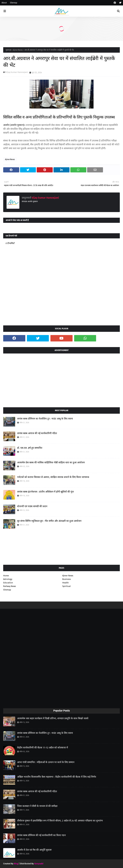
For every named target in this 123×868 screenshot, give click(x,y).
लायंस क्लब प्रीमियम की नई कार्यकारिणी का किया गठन (41, 835)
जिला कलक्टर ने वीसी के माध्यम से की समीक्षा (37, 806)
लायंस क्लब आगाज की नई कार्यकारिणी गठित (37, 433)
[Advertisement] (61, 379)
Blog (16, 864)
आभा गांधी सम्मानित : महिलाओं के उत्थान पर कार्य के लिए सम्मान (46, 762)
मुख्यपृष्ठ (8, 50)
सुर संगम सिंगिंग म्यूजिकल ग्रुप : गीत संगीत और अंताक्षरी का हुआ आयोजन (49, 521)
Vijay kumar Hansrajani (17, 72)
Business (67, 579)
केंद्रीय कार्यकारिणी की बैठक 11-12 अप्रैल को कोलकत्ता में (43, 748)
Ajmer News (68, 576)
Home (6, 576)
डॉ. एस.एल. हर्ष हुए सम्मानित (30, 448)
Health (66, 583)
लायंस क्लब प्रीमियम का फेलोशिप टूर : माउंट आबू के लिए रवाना (45, 419)
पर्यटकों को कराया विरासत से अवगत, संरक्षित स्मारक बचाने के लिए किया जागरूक (53, 477)
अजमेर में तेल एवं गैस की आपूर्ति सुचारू (34, 850)
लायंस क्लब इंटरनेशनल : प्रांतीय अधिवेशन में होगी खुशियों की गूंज (45, 492)
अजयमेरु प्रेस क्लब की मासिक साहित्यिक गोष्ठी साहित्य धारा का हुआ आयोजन (51, 462)
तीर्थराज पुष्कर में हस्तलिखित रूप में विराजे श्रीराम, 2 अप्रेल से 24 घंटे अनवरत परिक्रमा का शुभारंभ (60, 821)
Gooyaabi (39, 864)
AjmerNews (18, 50)
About (4, 3)
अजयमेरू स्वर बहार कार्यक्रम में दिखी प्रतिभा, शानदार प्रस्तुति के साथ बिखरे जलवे (53, 718)
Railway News (10, 586)
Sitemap (14, 3)
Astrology (8, 579)
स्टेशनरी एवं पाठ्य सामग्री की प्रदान (32, 506)
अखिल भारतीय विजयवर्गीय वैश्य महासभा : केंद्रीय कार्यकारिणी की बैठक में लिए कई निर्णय (57, 777)
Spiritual (66, 586)
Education (8, 583)
